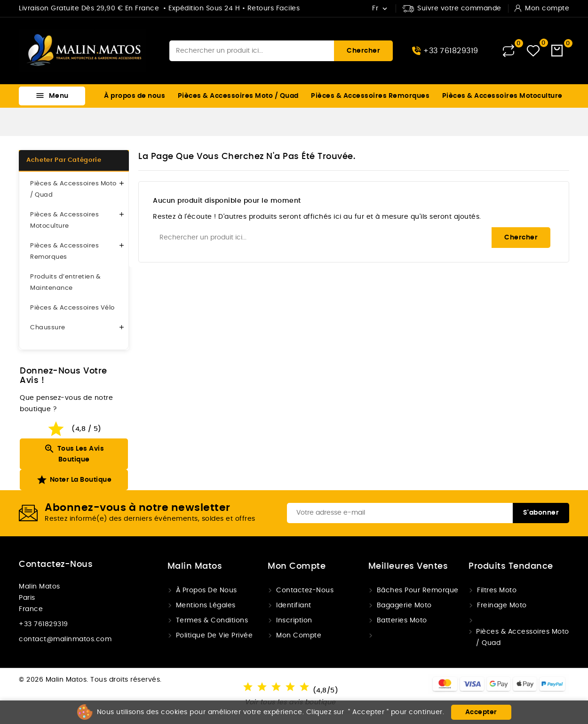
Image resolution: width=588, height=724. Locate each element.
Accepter (481, 712)
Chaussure (48, 328)
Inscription (294, 621)
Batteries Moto (402, 621)
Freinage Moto (502, 605)
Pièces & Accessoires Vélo (72, 308)
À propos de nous (135, 96)
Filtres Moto (497, 590)
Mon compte (299, 636)
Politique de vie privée (215, 636)
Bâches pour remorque (418, 590)
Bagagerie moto (404, 605)
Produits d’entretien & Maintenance (65, 282)
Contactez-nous (56, 565)
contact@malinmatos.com (65, 639)
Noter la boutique (74, 480)
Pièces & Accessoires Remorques (370, 96)
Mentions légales (206, 605)
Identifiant (294, 605)
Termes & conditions (212, 621)
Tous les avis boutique (74, 453)
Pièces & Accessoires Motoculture (502, 96)
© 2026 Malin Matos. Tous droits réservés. (90, 680)
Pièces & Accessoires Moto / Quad (238, 96)
